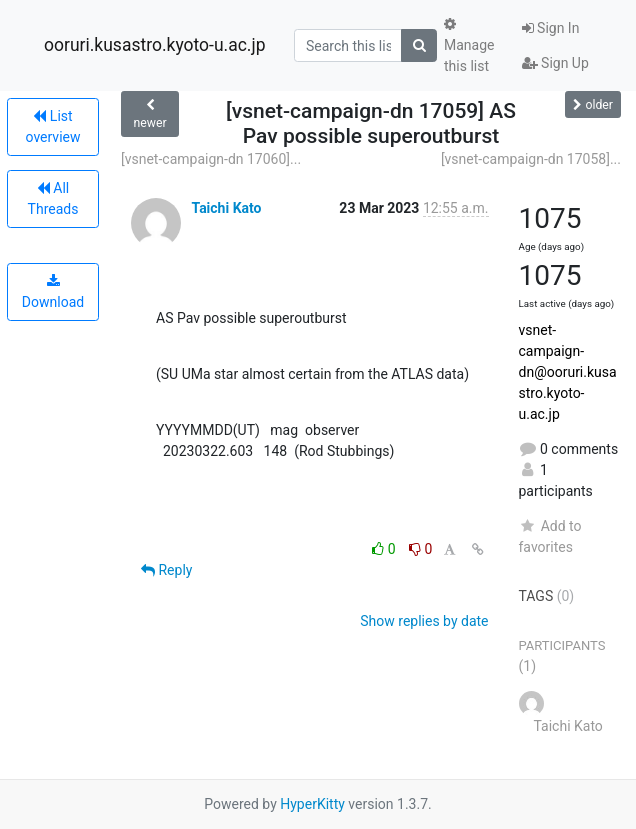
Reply (166, 570)
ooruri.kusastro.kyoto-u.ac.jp (154, 45)
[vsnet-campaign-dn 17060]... (211, 159)
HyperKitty (312, 804)
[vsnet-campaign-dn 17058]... (531, 159)
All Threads (53, 198)
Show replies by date (424, 621)
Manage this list (469, 45)
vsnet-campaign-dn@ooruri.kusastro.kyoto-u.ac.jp (568, 372)
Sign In (551, 28)
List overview (53, 126)
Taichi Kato (226, 208)
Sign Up (555, 63)
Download (53, 292)
